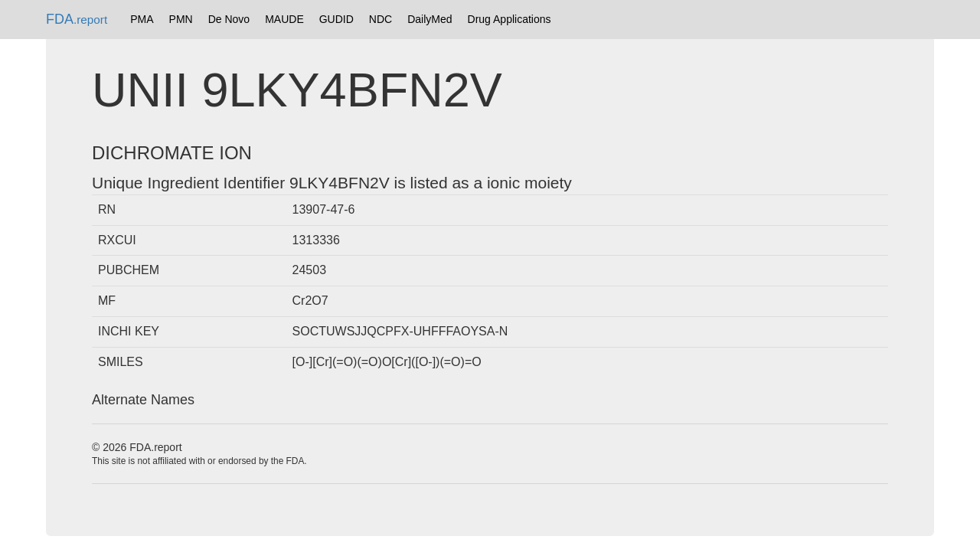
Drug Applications (510, 19)
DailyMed (430, 19)
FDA (77, 19)
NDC (381, 19)
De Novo (229, 19)
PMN (181, 19)
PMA (142, 19)
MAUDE (284, 19)
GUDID (336, 19)
